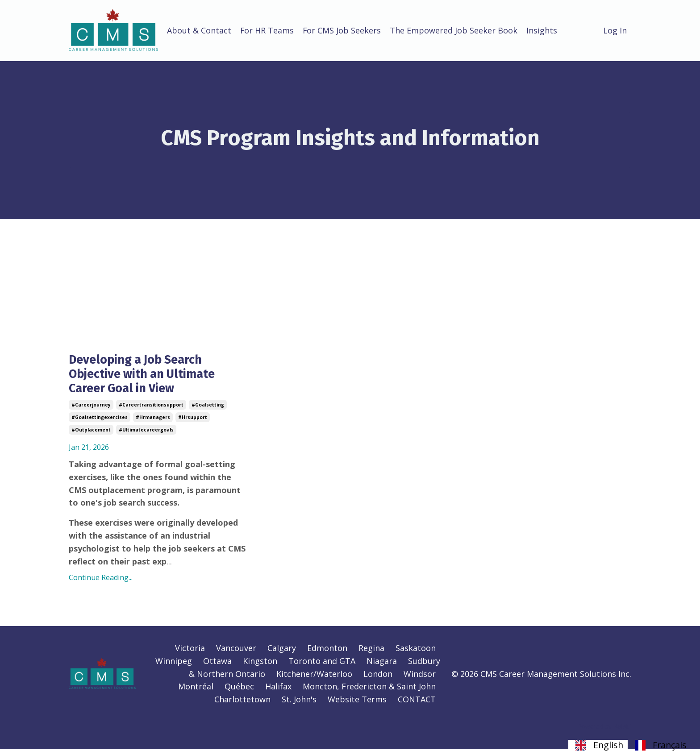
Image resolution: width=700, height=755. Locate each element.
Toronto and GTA (322, 667)
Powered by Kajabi (604, 732)
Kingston (260, 667)
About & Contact (199, 30)
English (598, 745)
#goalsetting (208, 411)
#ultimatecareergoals (146, 436)
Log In (615, 30)
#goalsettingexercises (100, 423)
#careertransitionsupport (151, 411)
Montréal (196, 692)
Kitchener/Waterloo (314, 680)
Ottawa (217, 667)
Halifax (278, 692)
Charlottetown (242, 705)
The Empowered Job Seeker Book (454, 30)
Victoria (190, 654)
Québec (239, 692)
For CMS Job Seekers (342, 30)
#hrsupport (193, 423)
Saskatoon (416, 654)
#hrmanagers (153, 423)
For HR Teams (267, 30)
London (378, 680)
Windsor (420, 680)
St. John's (299, 705)
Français (659, 745)
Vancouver (236, 654)
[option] (659, 745)
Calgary (282, 654)
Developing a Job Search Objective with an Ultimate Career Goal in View (150, 377)
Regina (371, 654)
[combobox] (598, 745)
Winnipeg (174, 667)
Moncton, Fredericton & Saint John (369, 692)
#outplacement (91, 436)
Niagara (382, 667)
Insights (543, 30)
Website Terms (357, 705)
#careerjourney (91, 411)
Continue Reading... (101, 583)
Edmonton (327, 654)
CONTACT (417, 705)
